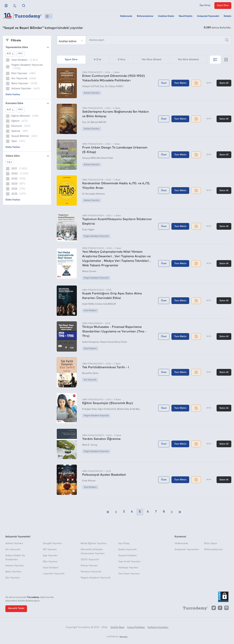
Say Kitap (124, 543)
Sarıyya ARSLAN (91, 158)
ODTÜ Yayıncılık (90, 560)
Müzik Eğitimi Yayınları (94, 543)
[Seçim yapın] (71, 40)
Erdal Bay (135, 409)
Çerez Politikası (136, 627)
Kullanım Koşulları (158, 627)
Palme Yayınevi (89, 566)
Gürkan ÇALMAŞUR (105, 304)
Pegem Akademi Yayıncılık (96, 236)
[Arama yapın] (144, 40)
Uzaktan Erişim (166, 16)
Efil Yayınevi (50, 550)
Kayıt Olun (223, 5)
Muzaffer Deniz (90, 373)
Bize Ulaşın (211, 543)
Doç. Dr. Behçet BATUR (94, 122)
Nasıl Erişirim (186, 16)
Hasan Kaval (107, 342)
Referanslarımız (145, 16)
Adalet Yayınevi (14, 543)
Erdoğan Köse (89, 409)
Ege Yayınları (50, 556)
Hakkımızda (126, 16)
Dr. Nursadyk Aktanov (94, 194)
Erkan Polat (107, 158)
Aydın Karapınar (91, 342)
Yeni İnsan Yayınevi (129, 574)
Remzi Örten (121, 342)
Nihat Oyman (89, 271)
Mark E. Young (90, 445)
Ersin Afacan (89, 481)
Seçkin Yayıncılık (127, 550)
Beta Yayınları (13, 572)
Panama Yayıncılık (91, 572)
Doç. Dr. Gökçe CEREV (112, 87)
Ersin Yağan (88, 230)
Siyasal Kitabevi (127, 556)
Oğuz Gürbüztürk (107, 409)
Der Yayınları (13, 578)
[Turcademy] (194, 609)
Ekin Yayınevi (50, 562)
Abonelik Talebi (16, 608)
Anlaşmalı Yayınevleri (208, 16)
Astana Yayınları (92, 93)
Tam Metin (180, 83)
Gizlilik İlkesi (118, 627)
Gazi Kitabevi (90, 311)
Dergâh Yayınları (53, 543)
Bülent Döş (123, 409)
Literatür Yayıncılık (54, 574)
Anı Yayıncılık (90, 380)
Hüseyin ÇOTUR (91, 87)
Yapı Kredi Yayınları (129, 562)
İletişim (228, 16)
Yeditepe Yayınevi (128, 568)
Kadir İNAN (88, 304)
